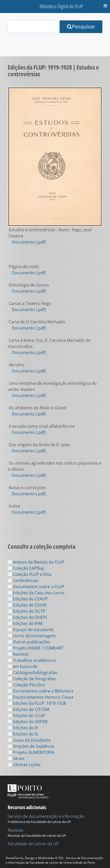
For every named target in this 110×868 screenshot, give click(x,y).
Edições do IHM (25, 623)
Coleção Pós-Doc (26, 685)
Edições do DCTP (26, 611)
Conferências (23, 580)
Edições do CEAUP (28, 599)
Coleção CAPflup (26, 568)
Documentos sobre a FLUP (36, 587)
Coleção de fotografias (32, 679)
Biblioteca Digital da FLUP (61, 6)
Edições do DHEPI (27, 617)
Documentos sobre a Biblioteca (41, 691)
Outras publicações (29, 642)
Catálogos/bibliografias (32, 673)
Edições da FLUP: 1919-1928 (37, 703)
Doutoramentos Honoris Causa (41, 697)
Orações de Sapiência (31, 746)
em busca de (23, 666)
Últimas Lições (24, 765)
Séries (16, 759)
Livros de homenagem (32, 636)
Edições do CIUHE (27, 605)
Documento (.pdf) (29, 242)
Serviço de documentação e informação (46, 816)
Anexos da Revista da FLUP (36, 562)
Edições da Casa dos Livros (36, 593)
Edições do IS (23, 734)
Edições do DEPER (28, 722)
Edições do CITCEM (28, 709)
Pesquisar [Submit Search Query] (81, 26)
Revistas (18, 654)
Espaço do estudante (31, 630)
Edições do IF (23, 728)
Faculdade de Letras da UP (33, 844)
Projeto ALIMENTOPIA (31, 752)
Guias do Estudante (29, 740)
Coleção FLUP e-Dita (30, 574)
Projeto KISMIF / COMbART (36, 648)
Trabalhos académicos (32, 660)
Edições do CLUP (26, 716)
